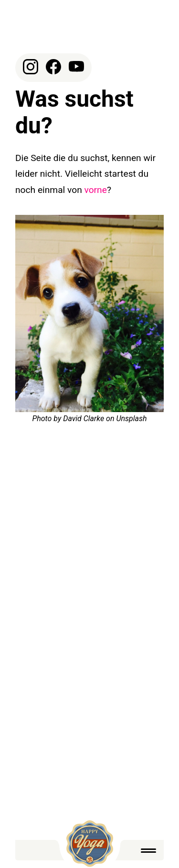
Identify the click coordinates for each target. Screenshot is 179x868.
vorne (96, 190)
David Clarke (84, 419)
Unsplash (131, 419)
